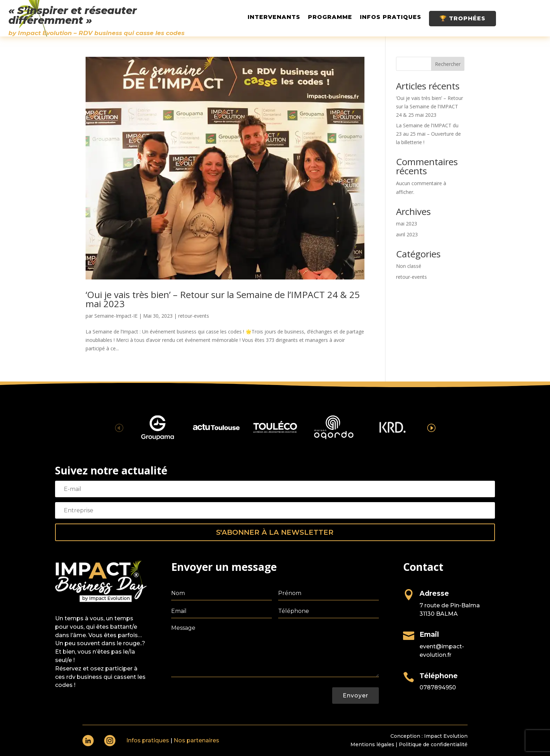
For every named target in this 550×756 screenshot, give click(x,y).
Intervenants (274, 18)
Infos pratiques (391, 18)
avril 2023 (407, 234)
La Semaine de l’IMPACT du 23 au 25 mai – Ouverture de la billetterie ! (428, 134)
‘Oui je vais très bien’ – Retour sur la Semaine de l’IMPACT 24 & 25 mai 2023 (223, 299)
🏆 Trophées (462, 18)
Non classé (409, 266)
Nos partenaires (196, 740)
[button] (431, 427)
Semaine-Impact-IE (116, 316)
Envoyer (356, 696)
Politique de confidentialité (433, 744)
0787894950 (438, 687)
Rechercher (448, 64)
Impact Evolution (446, 736)
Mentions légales (372, 744)
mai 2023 (407, 224)
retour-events (194, 316)
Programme (330, 18)
